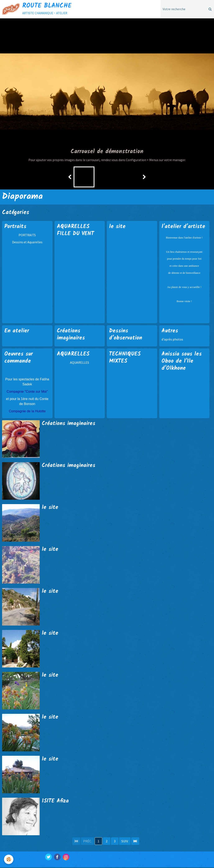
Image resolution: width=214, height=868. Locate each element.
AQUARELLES (74, 355)
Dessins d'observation (126, 335)
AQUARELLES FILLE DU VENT (76, 231)
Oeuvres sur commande (19, 358)
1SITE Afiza (56, 802)
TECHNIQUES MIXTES (126, 358)
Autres (170, 331)
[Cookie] (9, 859)
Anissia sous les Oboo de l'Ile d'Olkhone (183, 362)
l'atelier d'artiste (184, 227)
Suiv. (125, 842)
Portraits (16, 227)
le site (118, 227)
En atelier (17, 331)
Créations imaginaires (72, 335)
